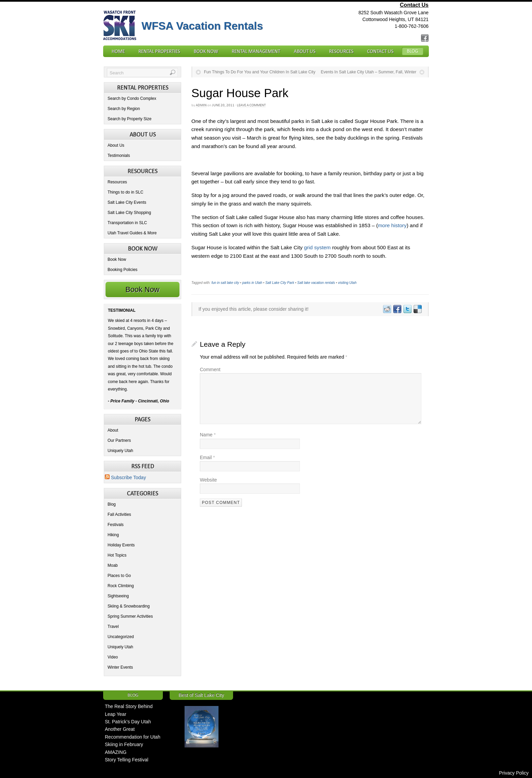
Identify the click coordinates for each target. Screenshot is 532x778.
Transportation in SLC (127, 223)
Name (208, 435)
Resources (341, 51)
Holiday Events (121, 545)
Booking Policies (122, 270)
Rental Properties (159, 51)
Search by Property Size (129, 119)
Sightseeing (118, 596)
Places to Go (119, 576)
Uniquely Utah (120, 451)
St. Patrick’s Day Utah (128, 722)
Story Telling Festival (127, 760)
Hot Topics (117, 555)
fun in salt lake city (225, 283)
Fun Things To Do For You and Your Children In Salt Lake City (260, 72)
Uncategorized (121, 637)
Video (113, 657)
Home (118, 51)
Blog (412, 51)
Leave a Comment (251, 105)
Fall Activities (119, 514)
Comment (210, 369)
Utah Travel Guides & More (132, 233)
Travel (113, 627)
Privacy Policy (514, 773)
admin (201, 105)
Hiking (113, 535)
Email (207, 457)
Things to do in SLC (125, 192)
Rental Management (256, 51)
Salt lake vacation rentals (316, 283)
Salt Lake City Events (127, 202)
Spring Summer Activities (130, 616)
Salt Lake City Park (280, 283)
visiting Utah (347, 283)
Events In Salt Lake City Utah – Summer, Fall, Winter (369, 72)
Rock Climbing (121, 586)
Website (208, 480)
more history (392, 225)
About (113, 430)
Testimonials (119, 156)
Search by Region (124, 109)
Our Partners (119, 440)
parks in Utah (252, 283)
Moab (113, 565)
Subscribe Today (125, 477)
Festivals (116, 525)
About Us (305, 51)
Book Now (206, 51)
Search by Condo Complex (132, 98)
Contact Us (414, 5)
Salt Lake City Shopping (129, 213)
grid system (317, 247)
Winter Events (120, 667)
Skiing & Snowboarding (129, 606)
